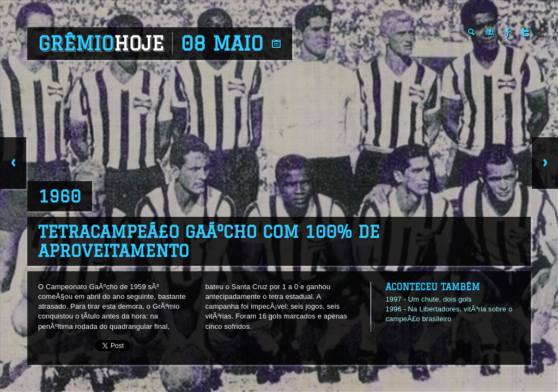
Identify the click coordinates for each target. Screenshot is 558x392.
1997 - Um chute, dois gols (428, 299)
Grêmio (101, 44)
